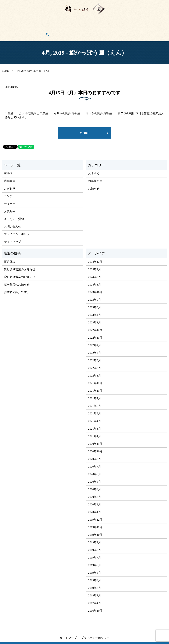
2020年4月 (95, 476)
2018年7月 (95, 582)
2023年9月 (95, 286)
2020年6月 (95, 460)
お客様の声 (131, 22)
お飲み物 (74, 22)
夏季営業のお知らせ (17, 271)
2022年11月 (95, 324)
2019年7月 (95, 544)
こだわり (37, 22)
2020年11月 (95, 430)
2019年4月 (95, 567)
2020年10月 (95, 438)
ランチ (49, 22)
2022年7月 (95, 332)
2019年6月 (95, 551)
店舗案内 (23, 22)
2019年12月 (95, 506)
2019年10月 (95, 521)
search (162, 22)
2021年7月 (95, 385)
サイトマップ (13, 228)
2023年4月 (95, 301)
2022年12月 (95, 316)
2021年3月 (95, 415)
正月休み (10, 248)
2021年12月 (95, 369)
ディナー (60, 22)
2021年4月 (95, 407)
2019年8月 (95, 536)
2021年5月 (95, 400)
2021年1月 (95, 423)
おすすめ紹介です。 (17, 278)
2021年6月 (95, 392)
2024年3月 (95, 271)
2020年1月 (95, 498)
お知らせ (94, 175)
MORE (84, 119)
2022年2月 (95, 354)
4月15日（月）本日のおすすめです (85, 78)
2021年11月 (95, 377)
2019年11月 (95, 514)
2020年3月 (95, 483)
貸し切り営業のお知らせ (20, 256)
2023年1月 (95, 309)
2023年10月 (95, 278)
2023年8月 (95, 294)
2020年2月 (95, 491)
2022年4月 (95, 339)
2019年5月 (95, 559)
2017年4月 (95, 589)
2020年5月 (95, 468)
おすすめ (94, 160)
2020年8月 (95, 445)
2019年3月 (95, 574)
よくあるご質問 (112, 22)
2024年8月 (95, 263)
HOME (11, 22)
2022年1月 (95, 362)
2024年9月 (95, 256)
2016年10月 (95, 597)
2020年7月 (95, 453)
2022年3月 (95, 347)
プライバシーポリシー (18, 220)
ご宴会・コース (91, 22)
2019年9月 (95, 529)
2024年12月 (95, 248)
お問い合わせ (148, 22)
